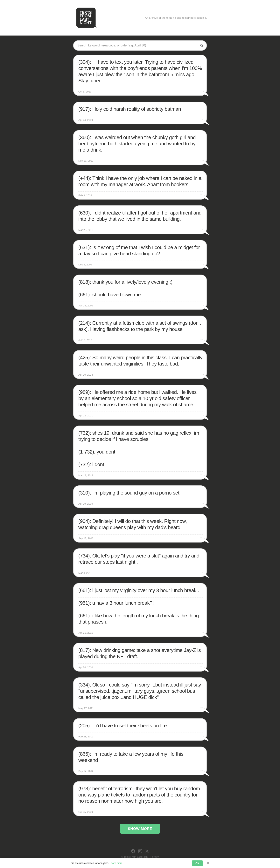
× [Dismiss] (208, 863)
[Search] (202, 45)
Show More (140, 829)
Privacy (155, 857)
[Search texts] (137, 45)
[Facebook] (133, 851)
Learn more (116, 863)
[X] (147, 851)
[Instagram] (140, 851)
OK (197, 863)
